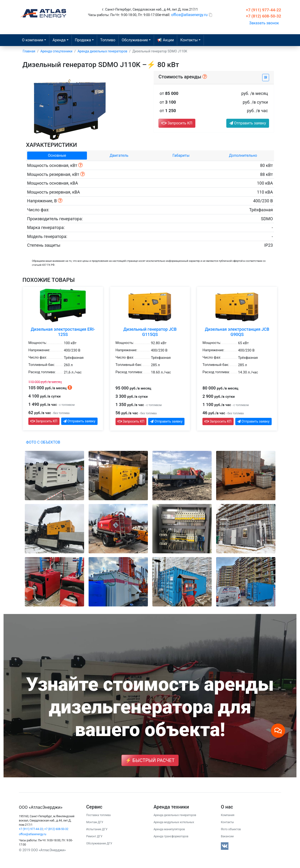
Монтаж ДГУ (95, 822)
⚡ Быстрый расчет (150, 760)
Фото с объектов (43, 442)
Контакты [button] (189, 40)
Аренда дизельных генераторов (175, 815)
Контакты (227, 822)
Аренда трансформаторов (171, 836)
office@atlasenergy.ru (189, 15)
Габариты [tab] (181, 155)
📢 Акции (165, 40)
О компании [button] (33, 40)
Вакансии (227, 836)
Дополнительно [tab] (243, 155)
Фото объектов (231, 829)
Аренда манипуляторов (169, 829)
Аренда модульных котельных (174, 822)
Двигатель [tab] (119, 155)
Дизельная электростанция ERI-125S (63, 332)
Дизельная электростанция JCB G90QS (237, 332)
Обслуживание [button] (135, 40)
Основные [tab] (57, 155)
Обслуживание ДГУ (99, 843)
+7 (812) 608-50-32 (264, 16)
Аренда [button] (59, 40)
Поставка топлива (98, 815)
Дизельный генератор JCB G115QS (150, 332)
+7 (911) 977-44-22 (264, 10)
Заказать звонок (264, 23)
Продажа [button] (83, 40)
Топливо (108, 40)
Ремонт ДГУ (94, 836)
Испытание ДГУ (97, 829)
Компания (228, 815)
